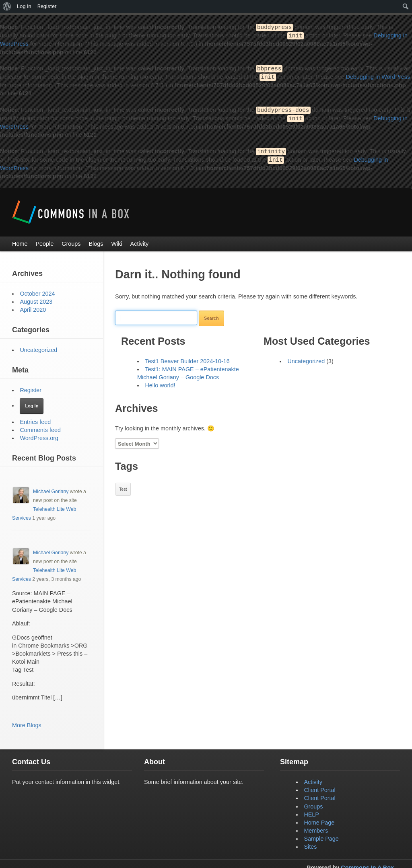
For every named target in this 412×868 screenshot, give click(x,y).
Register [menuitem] (47, 6)
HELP (311, 811)
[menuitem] (7, 6)
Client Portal (319, 787)
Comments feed (40, 427)
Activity (313, 779)
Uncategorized (306, 358)
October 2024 (37, 290)
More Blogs (27, 722)
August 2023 (36, 298)
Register (31, 387)
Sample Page (321, 835)
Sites (310, 843)
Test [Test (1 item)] (123, 486)
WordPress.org (39, 435)
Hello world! (160, 382)
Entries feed (35, 419)
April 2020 (33, 306)
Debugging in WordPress (378, 76)
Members (316, 827)
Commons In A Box (367, 864)
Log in (32, 403)
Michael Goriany (51, 488)
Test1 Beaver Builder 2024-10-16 (187, 358)
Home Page (319, 819)
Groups (313, 803)
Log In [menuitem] (24, 6)
